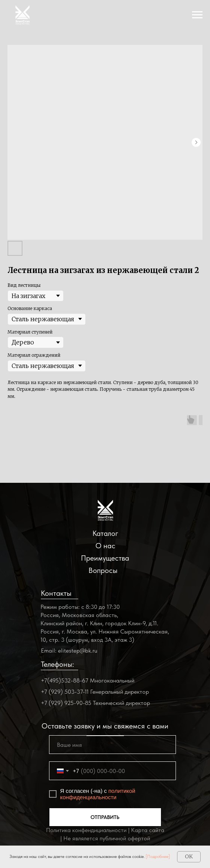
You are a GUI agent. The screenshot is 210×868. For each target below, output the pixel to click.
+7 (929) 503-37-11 (65, 692)
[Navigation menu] (197, 15)
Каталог (105, 533)
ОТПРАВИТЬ (105, 817)
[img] (105, 510)
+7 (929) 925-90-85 (66, 703)
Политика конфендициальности (86, 830)
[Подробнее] (158, 856)
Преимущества (105, 558)
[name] (112, 745)
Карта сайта (148, 830)
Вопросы (103, 570)
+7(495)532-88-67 (65, 680)
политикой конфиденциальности (98, 794)
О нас (105, 546)
